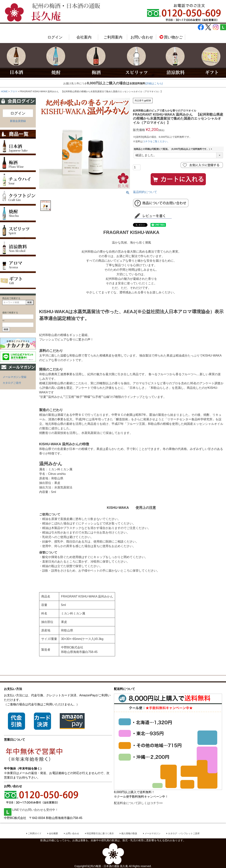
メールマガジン (153, 833)
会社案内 (84, 37)
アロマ (14, 91)
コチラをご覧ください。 (156, 141)
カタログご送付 (12, 383)
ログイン (55, 37)
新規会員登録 (18, 121)
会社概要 (53, 833)
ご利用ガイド (35, 833)
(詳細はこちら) (154, 83)
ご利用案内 (113, 37)
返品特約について (145, 192)
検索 (30, 302)
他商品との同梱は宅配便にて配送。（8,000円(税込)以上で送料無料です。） (173, 149)
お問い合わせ (142, 37)
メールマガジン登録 (15, 377)
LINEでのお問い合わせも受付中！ (31, 810)
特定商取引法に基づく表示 (100, 833)
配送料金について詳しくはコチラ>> (138, 803)
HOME (4, 91)
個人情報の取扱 (129, 833)
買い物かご (171, 37)
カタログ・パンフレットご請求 (184, 833)
